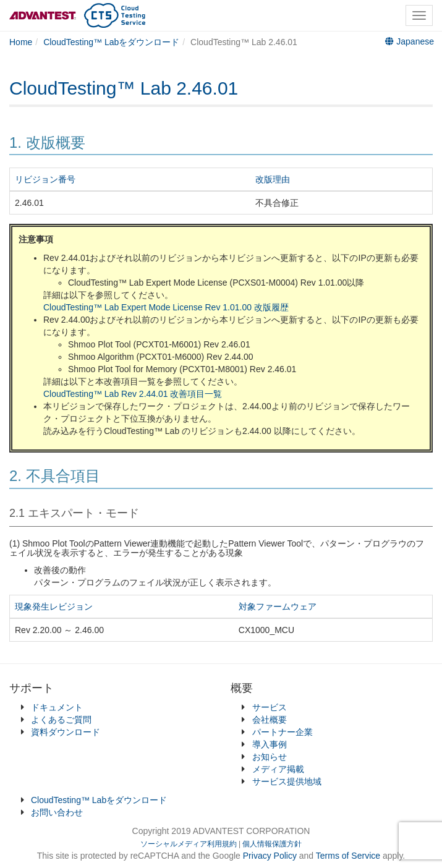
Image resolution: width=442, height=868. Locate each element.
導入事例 (270, 744)
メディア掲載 (278, 769)
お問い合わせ (57, 812)
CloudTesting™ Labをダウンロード (99, 800)
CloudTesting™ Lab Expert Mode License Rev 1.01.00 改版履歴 (166, 307)
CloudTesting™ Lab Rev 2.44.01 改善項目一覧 (133, 394)
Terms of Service (348, 856)
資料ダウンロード (66, 732)
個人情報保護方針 (272, 844)
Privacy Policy (271, 856)
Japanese (410, 41)
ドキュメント (57, 707)
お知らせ (270, 757)
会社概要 (270, 720)
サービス (270, 707)
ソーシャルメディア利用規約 (189, 844)
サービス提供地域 (287, 781)
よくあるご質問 (61, 720)
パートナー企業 (283, 732)
